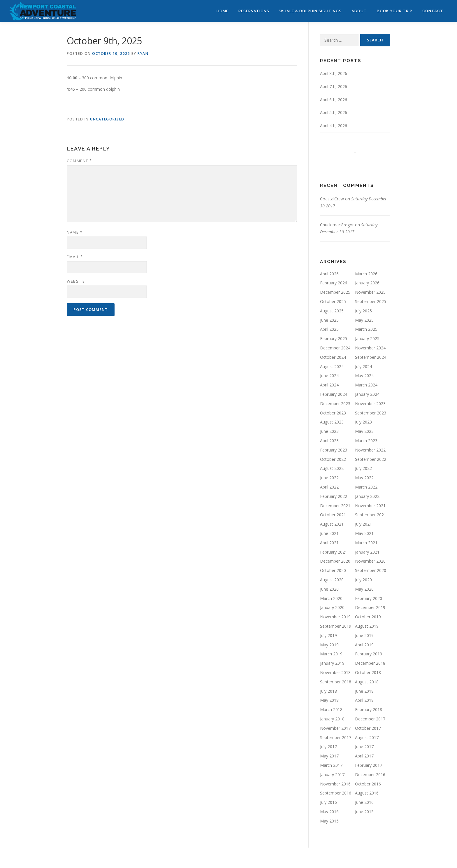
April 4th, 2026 (334, 126)
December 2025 (335, 292)
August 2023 (332, 422)
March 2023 (366, 441)
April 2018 (364, 700)
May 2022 (364, 478)
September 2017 (336, 737)
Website (76, 281)
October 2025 (333, 301)
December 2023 (335, 404)
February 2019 (369, 654)
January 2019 (332, 663)
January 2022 (367, 496)
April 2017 (364, 756)
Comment (79, 161)
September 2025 (371, 301)
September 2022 (371, 459)
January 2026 (367, 283)
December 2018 (370, 663)
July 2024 (363, 366)
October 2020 (333, 570)
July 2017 (328, 747)
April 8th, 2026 (334, 73)
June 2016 (364, 802)
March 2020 (331, 598)
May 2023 (364, 431)
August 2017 (367, 737)
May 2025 (364, 320)
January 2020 (332, 607)
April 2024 (329, 385)
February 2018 (369, 709)
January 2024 (367, 394)
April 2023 (329, 441)
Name (75, 232)
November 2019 (335, 617)
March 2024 (366, 385)
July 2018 (328, 691)
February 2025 (334, 338)
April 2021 (329, 543)
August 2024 (332, 366)
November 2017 (335, 728)
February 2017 (369, 765)
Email (75, 257)
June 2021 (329, 533)
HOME (223, 11)
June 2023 (329, 431)
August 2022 (332, 468)
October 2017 (368, 728)
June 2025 (329, 320)
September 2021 (371, 515)
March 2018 (331, 709)
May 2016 (329, 812)
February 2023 (334, 450)
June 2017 (364, 747)
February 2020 (369, 598)
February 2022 (334, 496)
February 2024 (334, 394)
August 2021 (332, 524)
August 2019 (367, 626)
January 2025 (367, 338)
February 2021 (334, 552)
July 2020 (363, 580)
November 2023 (370, 404)
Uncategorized (107, 119)
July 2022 (363, 468)
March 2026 (366, 274)
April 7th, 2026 (334, 86)
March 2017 (331, 765)
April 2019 (364, 645)
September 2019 (336, 626)
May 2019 (329, 645)
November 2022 (370, 450)
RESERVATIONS (254, 11)
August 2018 (367, 682)
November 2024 (370, 348)
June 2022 (329, 478)
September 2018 (336, 682)
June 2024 (329, 376)
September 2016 (336, 793)
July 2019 (328, 635)
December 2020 (335, 561)
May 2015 (329, 821)
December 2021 (335, 506)
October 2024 (333, 357)
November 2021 (370, 506)
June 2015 (364, 812)
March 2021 (366, 543)
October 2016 (368, 784)
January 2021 (367, 552)
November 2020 (370, 561)
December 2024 (335, 348)
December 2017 (370, 719)
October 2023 (333, 413)
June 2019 (364, 635)
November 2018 (335, 672)
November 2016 (335, 784)
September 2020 (371, 570)
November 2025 (370, 292)
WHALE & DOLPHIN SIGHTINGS (310, 11)
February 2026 (334, 283)
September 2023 (371, 413)
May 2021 (364, 533)
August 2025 (332, 311)
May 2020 (364, 589)
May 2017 (329, 756)
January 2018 (332, 719)
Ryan (143, 54)
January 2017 (332, 775)
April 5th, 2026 (334, 112)
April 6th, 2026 (334, 100)
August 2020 (332, 580)
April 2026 (329, 274)
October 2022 (333, 459)
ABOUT (359, 11)
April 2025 (329, 329)
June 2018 (364, 691)
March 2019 (331, 654)
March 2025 (366, 329)
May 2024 (364, 376)
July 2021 (363, 524)
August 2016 (367, 793)
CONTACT (433, 11)
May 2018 (329, 700)
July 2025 (363, 311)
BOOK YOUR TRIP (395, 11)
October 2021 (333, 515)
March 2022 (366, 487)
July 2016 (328, 802)
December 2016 (370, 775)
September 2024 (371, 357)
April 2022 (329, 487)
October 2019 (368, 617)
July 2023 (363, 422)
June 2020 (329, 589)
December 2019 (370, 607)
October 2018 (368, 672)
